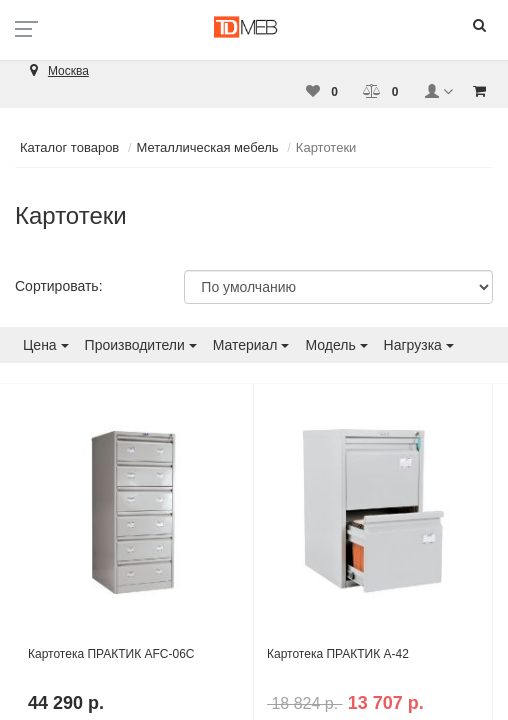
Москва (68, 71)
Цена (46, 345)
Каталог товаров (69, 147)
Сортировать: (59, 286)
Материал (251, 345)
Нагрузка (419, 345)
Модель (336, 345)
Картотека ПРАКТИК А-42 (338, 654)
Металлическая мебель (208, 147)
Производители (141, 345)
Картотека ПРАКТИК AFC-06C (111, 654)
